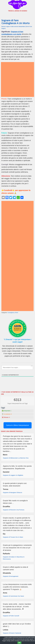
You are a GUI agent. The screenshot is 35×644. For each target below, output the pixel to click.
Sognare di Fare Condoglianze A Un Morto (15, 22)
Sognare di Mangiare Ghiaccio (13, 492)
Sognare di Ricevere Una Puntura (14, 510)
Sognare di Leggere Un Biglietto (13, 475)
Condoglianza (11, 313)
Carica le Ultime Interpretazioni (17, 425)
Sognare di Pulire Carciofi (11, 616)
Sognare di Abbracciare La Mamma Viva (16, 458)
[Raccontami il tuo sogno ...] (17, 367)
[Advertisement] (17, 79)
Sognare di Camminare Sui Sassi (13, 596)
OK (19, 643)
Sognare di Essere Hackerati (12, 633)
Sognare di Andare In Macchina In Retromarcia (14, 558)
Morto (17, 313)
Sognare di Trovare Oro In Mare (13, 537)
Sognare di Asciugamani (11, 576)
